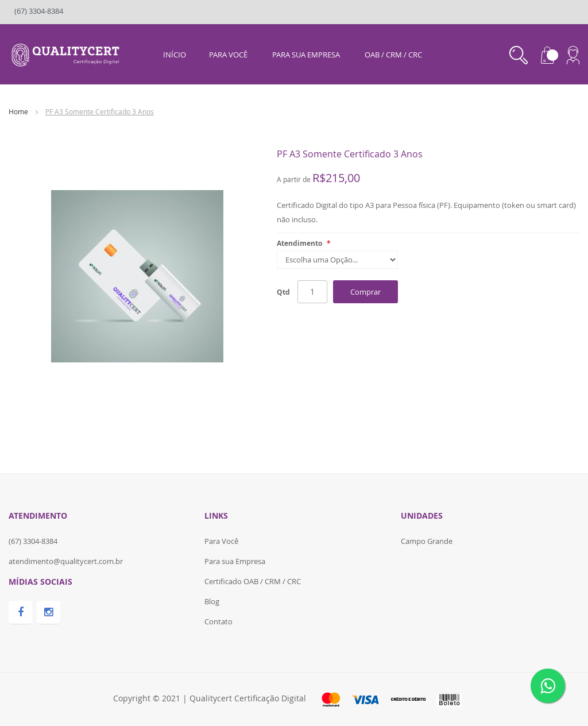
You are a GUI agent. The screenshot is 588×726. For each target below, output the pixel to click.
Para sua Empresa (235, 561)
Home (18, 111)
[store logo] (67, 53)
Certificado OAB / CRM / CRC (253, 581)
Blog (212, 601)
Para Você (221, 541)
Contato (218, 621)
